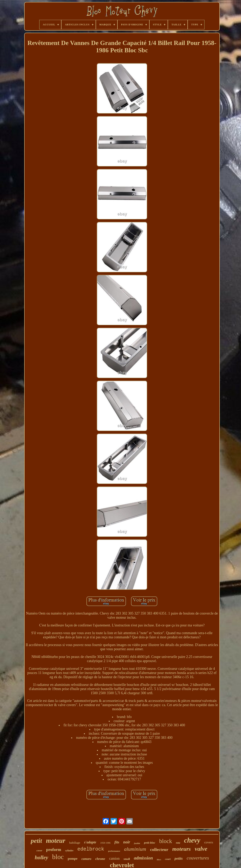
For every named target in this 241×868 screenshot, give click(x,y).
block (166, 841)
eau (178, 843)
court (168, 859)
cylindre (69, 851)
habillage (75, 843)
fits (117, 842)
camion (114, 858)
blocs (159, 860)
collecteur (159, 849)
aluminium (135, 849)
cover (39, 850)
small (127, 859)
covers (209, 842)
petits (179, 858)
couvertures (198, 858)
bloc (58, 857)
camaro (86, 859)
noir (127, 842)
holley (41, 857)
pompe (72, 859)
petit (36, 841)
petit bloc (150, 843)
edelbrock (91, 849)
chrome (100, 859)
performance (114, 851)
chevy (192, 840)
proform (54, 850)
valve (201, 849)
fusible (137, 843)
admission (143, 858)
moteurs (181, 849)
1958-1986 (105, 843)
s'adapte (90, 842)
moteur (56, 841)
